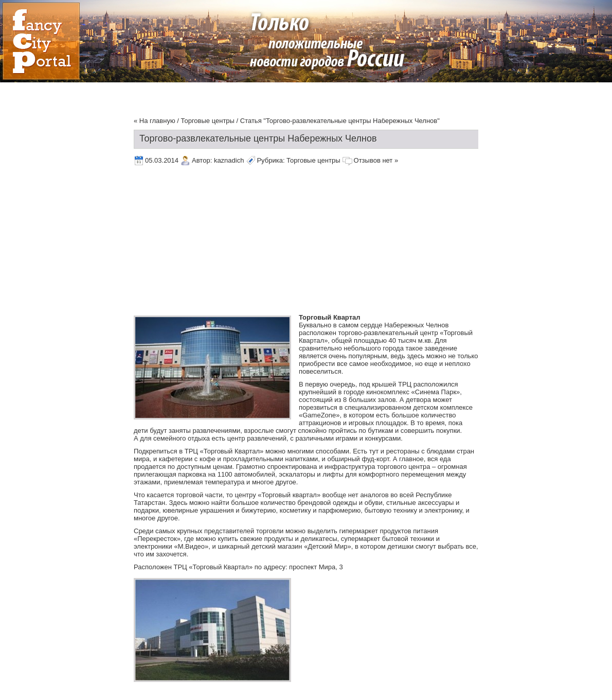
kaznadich (229, 160)
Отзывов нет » (376, 160)
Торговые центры (208, 121)
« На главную (155, 121)
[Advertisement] (271, 241)
